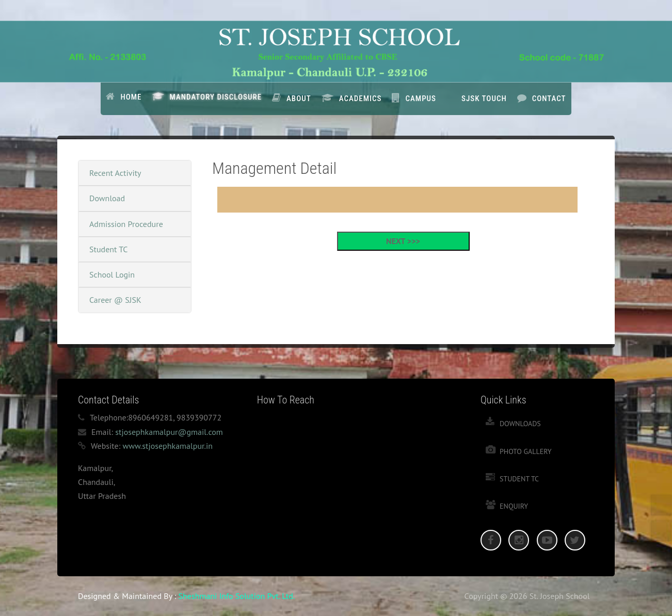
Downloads (520, 424)
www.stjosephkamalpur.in (168, 446)
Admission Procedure (126, 224)
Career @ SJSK (115, 300)
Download (107, 198)
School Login (112, 274)
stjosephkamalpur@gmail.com (169, 432)
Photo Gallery (526, 451)
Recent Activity (115, 173)
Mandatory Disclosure (216, 97)
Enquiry (514, 506)
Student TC (108, 249)
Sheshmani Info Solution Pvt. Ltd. (237, 596)
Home (131, 97)
